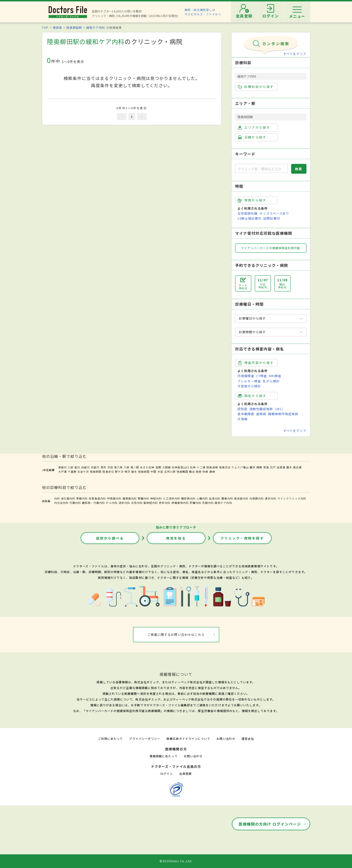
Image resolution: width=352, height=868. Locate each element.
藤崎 (212, 471)
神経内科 (156, 498)
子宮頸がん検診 (249, 386)
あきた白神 (147, 467)
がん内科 (112, 503)
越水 (134, 471)
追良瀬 (281, 467)
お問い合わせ (226, 739)
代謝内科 (75, 503)
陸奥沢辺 (225, 467)
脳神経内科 (151, 503)
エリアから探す (254, 127)
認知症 (242, 409)
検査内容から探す (256, 363)
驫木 (289, 467)
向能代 (86, 467)
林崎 (205, 471)
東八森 (118, 467)
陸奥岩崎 (212, 467)
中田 (153, 471)
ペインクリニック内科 (292, 498)
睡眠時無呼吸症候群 (283, 414)
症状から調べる (110, 538)
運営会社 (248, 739)
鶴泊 (192, 471)
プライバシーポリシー (144, 739)
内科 (57, 498)
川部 (71, 467)
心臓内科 (202, 498)
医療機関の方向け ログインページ (270, 824)
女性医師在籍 (248, 213)
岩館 (158, 467)
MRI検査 (275, 376)
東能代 (63, 467)
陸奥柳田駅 (74, 27)
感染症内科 (241, 498)
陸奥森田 (144, 471)
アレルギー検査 (249, 381)
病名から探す (252, 396)
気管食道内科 (97, 498)
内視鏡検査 (246, 376)
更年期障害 (246, 414)
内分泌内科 (61, 503)
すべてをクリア (295, 54)
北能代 (95, 467)
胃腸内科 (82, 498)
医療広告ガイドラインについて (188, 739)
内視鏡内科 (257, 498)
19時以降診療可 (249, 218)
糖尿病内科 (188, 498)
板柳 (199, 471)
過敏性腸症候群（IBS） (267, 409)
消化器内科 (68, 498)
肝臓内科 (196, 503)
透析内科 (124, 503)
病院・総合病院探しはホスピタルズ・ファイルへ (203, 12)
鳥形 (104, 467)
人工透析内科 (171, 498)
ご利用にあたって (110, 739)
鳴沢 (127, 471)
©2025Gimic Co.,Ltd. (176, 861)
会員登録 (185, 773)
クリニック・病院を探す (242, 538)
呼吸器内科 (114, 498)
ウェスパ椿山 (240, 467)
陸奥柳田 (96, 471)
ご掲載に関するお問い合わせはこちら (176, 635)
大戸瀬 (63, 471)
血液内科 (215, 498)
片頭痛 (242, 419)
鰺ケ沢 (119, 471)
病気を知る (176, 538)
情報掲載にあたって (163, 756)
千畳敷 (72, 471)
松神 (193, 467)
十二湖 (201, 467)
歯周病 (261, 414)
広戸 (273, 467)
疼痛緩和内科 (180, 503)
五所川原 (170, 471)
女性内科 (137, 503)
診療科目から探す (256, 87)
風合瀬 (297, 467)
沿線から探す (252, 137)
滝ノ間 (135, 467)
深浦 (266, 467)
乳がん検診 (271, 381)
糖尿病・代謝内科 (93, 503)
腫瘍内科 (227, 498)
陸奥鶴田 (182, 471)
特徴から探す (252, 200)
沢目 (110, 467)
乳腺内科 (208, 503)
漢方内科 (271, 498)
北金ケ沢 (83, 471)
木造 (160, 471)
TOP (45, 27)
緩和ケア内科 (96, 27)
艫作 (253, 467)
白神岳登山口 (180, 467)
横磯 (259, 467)
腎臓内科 (144, 498)
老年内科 (165, 503)
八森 (127, 467)
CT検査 (262, 376)
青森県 (57, 27)
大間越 (167, 467)
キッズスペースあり (274, 213)
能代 (77, 467)
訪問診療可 (272, 218)
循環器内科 (130, 498)
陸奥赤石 (108, 471)
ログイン (167, 773)
